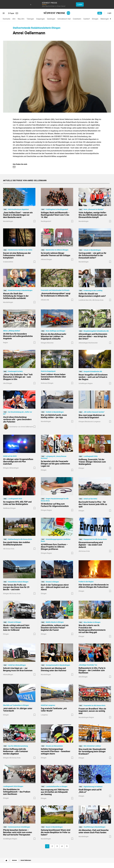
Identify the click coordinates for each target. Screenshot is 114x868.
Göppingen (40, 19)
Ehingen (95, 19)
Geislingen (51, 19)
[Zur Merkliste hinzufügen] (35, 221)
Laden (80, 5)
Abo (100, 13)
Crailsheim (77, 19)
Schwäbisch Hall (64, 19)
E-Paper (13, 13)
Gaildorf (87, 19)
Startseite (6, 19)
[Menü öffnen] (4, 13)
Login (109, 13)
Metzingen (105, 19)
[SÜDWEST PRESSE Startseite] (57, 13)
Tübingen (30, 19)
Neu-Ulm (21, 19)
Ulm (14, 19)
